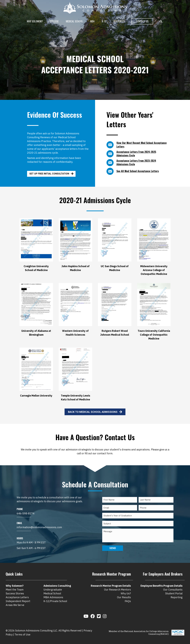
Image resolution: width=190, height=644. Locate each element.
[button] (161, 21)
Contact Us (142, 21)
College (54, 21)
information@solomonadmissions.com (39, 527)
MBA (92, 21)
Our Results (124, 597)
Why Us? (126, 593)
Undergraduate (53, 590)
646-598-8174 (26, 513)
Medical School (74, 21)
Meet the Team (15, 590)
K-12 (104, 21)
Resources (119, 21)
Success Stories (15, 593)
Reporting (177, 597)
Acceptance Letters (17, 597)
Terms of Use (22, 635)
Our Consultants (173, 590)
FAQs (128, 601)
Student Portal (174, 593)
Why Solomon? (35, 21)
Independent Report (18, 601)
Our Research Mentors (117, 590)
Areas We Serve (15, 605)
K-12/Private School (55, 601)
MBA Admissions (53, 597)
